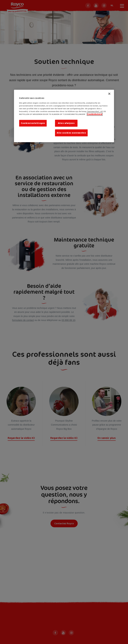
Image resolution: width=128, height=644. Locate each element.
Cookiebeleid (95, 114)
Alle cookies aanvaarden (71, 133)
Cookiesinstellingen (33, 123)
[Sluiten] (109, 94)
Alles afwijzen (66, 123)
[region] (64, 116)
